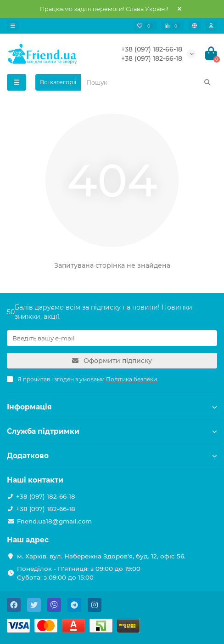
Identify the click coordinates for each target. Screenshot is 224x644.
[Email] (112, 338)
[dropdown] (13, 26)
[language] (194, 26)
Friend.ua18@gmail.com (54, 521)
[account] (211, 26)
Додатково (112, 456)
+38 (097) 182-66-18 (152, 49)
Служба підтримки (112, 431)
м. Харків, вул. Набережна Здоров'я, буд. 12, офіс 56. (101, 556)
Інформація (112, 407)
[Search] (149, 82)
